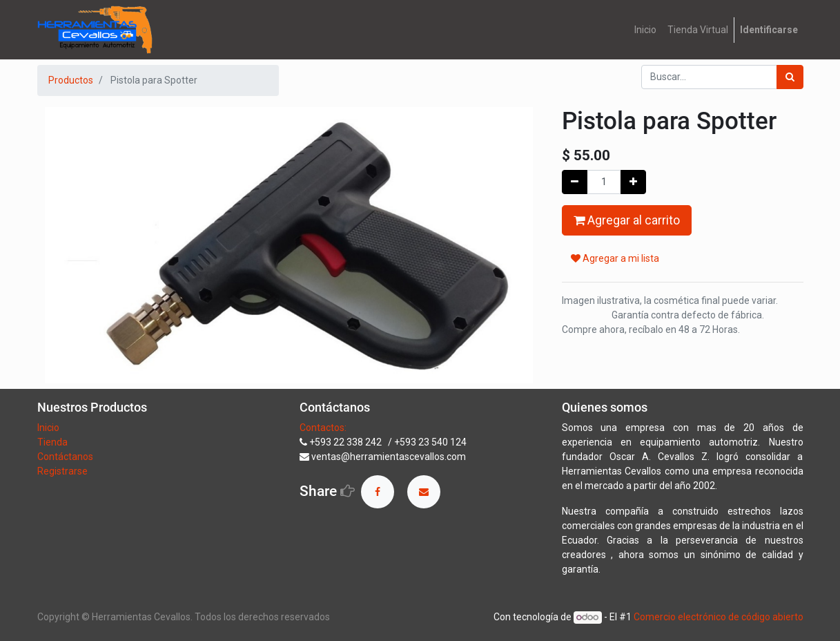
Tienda (53, 442)
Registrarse (62, 471)
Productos (71, 80)
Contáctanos (65, 457)
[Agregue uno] (633, 182)
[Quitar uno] (575, 182)
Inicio (48, 428)
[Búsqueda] (790, 77)
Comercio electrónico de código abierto (719, 617)
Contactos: (323, 428)
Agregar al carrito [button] (627, 220)
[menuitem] (645, 30)
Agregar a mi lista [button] (615, 258)
